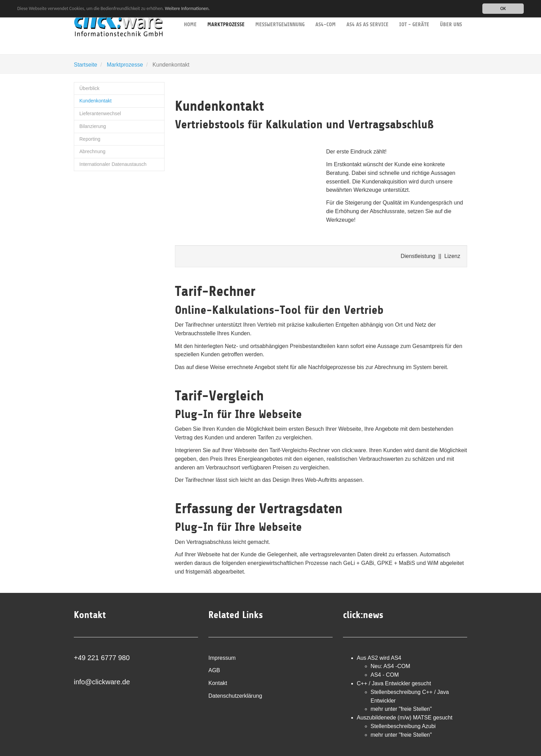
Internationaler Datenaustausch (113, 164)
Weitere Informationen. (187, 8)
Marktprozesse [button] (226, 14)
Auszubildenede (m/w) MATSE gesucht (405, 718)
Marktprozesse (125, 65)
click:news (363, 615)
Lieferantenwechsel (100, 113)
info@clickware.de (102, 682)
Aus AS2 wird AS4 (379, 658)
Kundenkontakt (95, 101)
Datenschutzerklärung (235, 696)
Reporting (90, 139)
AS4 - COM (385, 675)
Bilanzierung (93, 126)
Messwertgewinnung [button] (280, 14)
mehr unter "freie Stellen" (401, 709)
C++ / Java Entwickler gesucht (394, 683)
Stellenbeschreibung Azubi (403, 726)
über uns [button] (451, 14)
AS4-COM (326, 14)
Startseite (86, 65)
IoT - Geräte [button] (414, 14)
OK (503, 8)
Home (190, 14)
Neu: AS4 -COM (390, 666)
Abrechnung (92, 151)
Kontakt (218, 683)
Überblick (89, 88)
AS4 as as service (367, 14)
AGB (214, 670)
